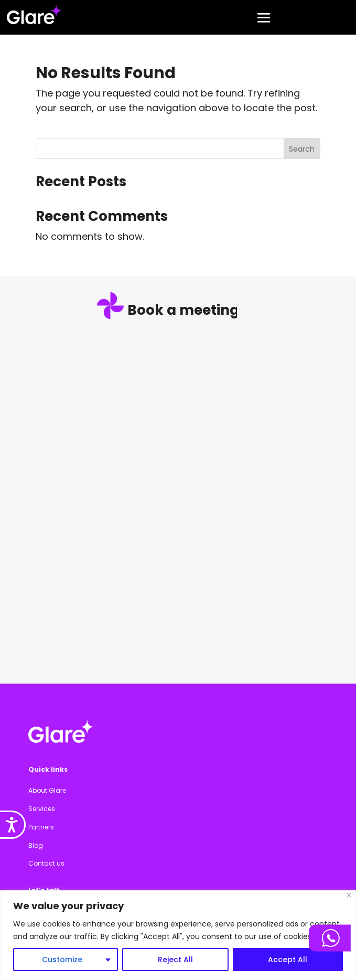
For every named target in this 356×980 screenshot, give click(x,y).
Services (42, 809)
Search (302, 149)
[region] (178, 935)
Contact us (46, 863)
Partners (41, 827)
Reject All (175, 960)
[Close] (349, 895)
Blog (36, 845)
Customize (62, 960)
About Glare (47, 790)
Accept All (288, 960)
